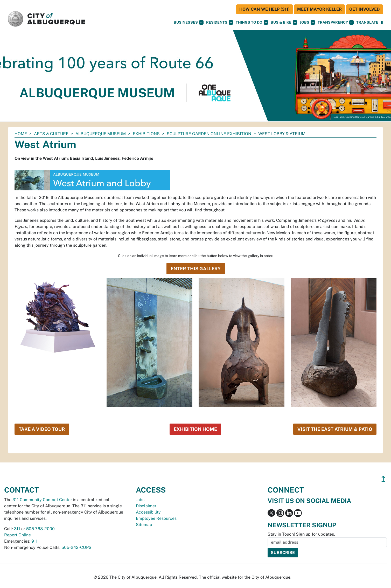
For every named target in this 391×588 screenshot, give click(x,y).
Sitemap (144, 525)
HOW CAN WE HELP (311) (264, 9)
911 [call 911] (34, 541)
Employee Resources (156, 518)
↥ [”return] (383, 479)
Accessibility (148, 512)
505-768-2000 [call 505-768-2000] (40, 529)
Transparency (336, 22)
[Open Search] (382, 22)
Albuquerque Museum (101, 134)
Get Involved (365, 9)
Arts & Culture (51, 134)
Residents (220, 22)
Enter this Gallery (196, 269)
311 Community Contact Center (42, 500)
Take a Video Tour (42, 429)
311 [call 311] (17, 529)
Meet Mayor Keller (319, 9)
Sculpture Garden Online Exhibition (209, 134)
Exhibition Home (195, 429)
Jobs (307, 22)
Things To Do (252, 22)
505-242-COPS (76, 547)
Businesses (189, 22)
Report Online (18, 535)
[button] (367, 22)
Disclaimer (146, 506)
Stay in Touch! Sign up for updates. (301, 534)
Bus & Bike (284, 22)
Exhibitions (146, 134)
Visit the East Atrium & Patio (335, 429)
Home (21, 134)
